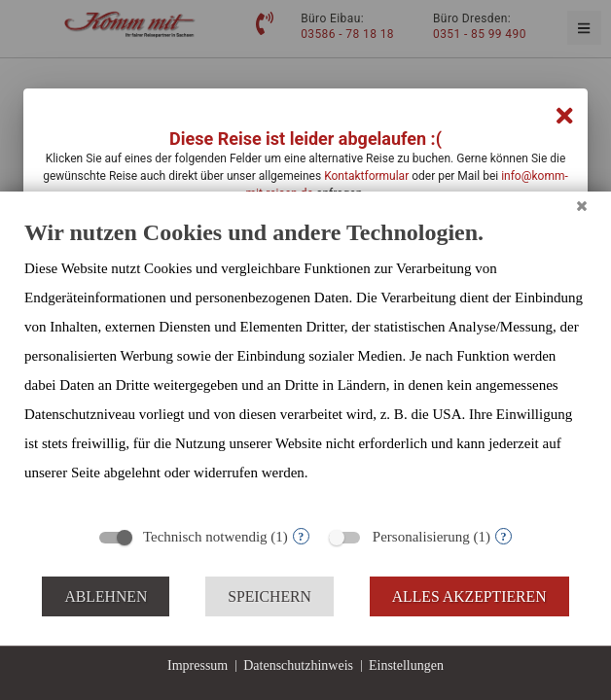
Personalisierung (421, 537)
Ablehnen (106, 596)
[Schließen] (582, 206)
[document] (305, 367)
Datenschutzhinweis (298, 665)
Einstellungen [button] (406, 665)
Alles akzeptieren (469, 596)
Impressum (198, 665)
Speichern (270, 596)
